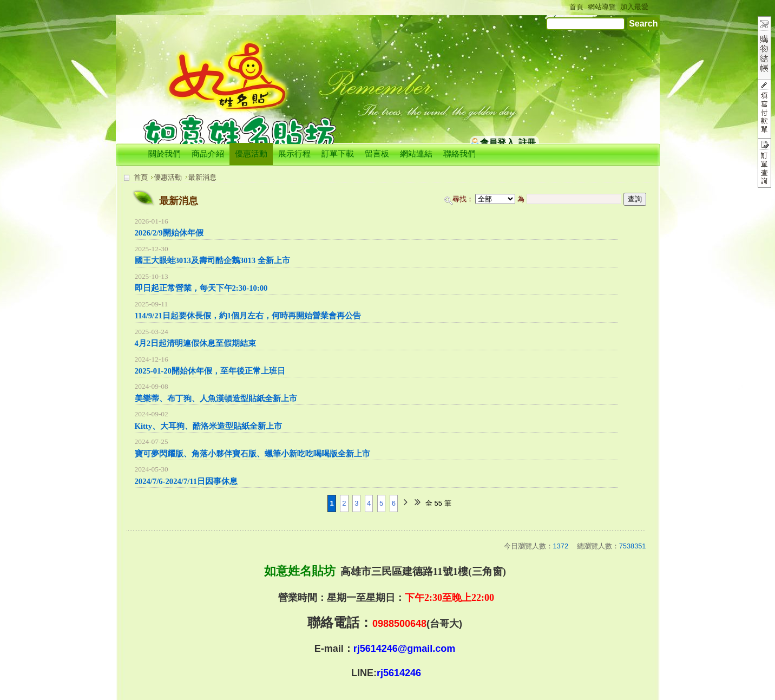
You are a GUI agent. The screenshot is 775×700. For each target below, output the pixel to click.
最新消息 (202, 177)
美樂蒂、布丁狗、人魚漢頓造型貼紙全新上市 (216, 398)
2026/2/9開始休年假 (169, 233)
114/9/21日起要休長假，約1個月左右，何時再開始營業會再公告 (248, 316)
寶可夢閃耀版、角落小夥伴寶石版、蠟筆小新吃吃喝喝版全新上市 (252, 454)
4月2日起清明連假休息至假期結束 (196, 343)
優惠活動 (168, 177)
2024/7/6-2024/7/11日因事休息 (186, 481)
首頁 (141, 177)
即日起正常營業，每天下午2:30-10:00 (201, 288)
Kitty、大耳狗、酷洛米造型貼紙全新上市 (209, 426)
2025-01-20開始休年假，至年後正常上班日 (210, 371)
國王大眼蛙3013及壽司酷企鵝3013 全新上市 (212, 260)
